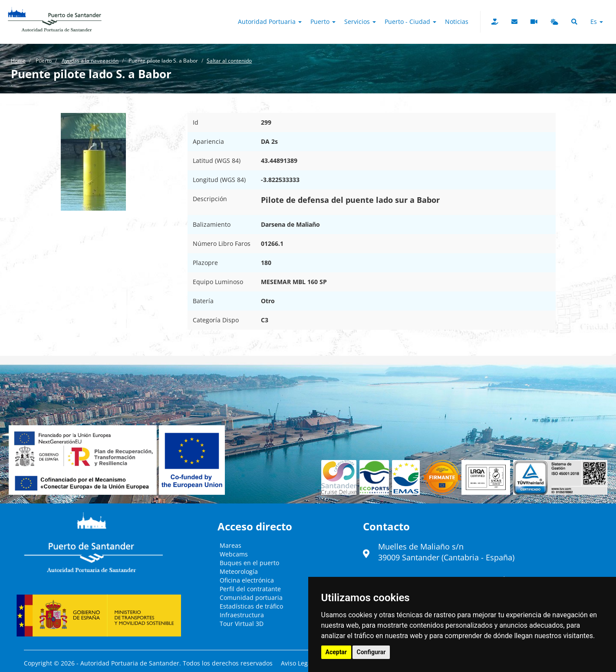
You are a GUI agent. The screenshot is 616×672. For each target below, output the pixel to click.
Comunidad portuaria (251, 598)
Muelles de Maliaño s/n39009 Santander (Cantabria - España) (446, 552)
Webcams (234, 554)
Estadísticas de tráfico (251, 606)
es (597, 22)
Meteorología (239, 571)
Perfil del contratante (250, 589)
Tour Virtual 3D (242, 624)
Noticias (457, 22)
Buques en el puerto (249, 563)
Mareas (231, 545)
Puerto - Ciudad (410, 22)
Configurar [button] (371, 652)
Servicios (360, 22)
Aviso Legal (297, 663)
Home (18, 61)
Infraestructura (242, 615)
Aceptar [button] (336, 652)
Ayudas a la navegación (90, 61)
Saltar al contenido (229, 61)
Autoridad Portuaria (270, 22)
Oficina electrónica (247, 580)
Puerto (323, 22)
